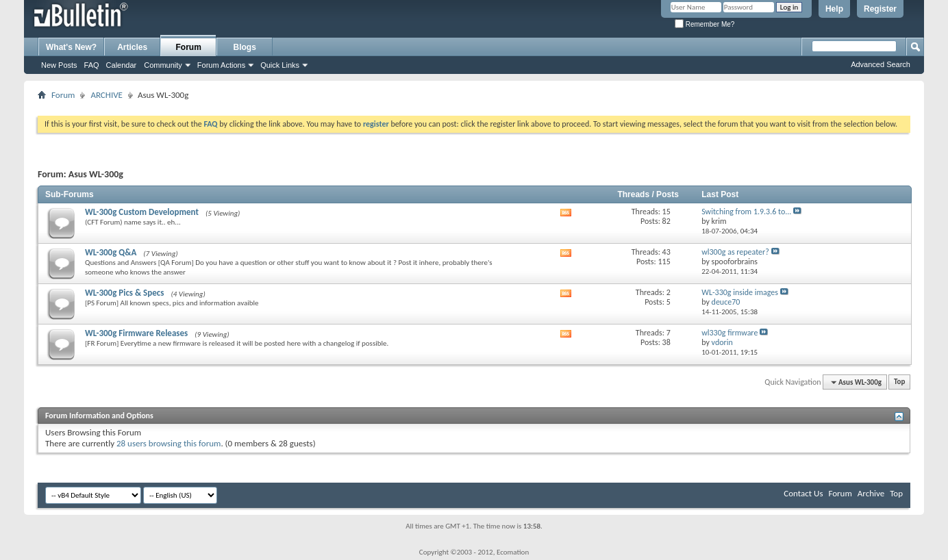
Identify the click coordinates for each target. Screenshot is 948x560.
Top (899, 382)
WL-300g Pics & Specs (124, 293)
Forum (189, 47)
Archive (871, 493)
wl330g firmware (729, 333)
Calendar (122, 65)
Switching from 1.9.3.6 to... (746, 212)
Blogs (245, 47)
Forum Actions (221, 65)
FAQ (92, 65)
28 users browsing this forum (169, 443)
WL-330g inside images (740, 292)
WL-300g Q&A (111, 252)
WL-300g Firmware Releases (136, 333)
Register (880, 9)
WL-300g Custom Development (142, 212)
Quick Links (280, 65)
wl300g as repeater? (735, 252)
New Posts (59, 65)
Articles (132, 47)
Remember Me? (704, 24)
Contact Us (803, 493)
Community (163, 65)
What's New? (71, 47)
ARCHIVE (107, 95)
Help (834, 9)
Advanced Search (881, 64)
